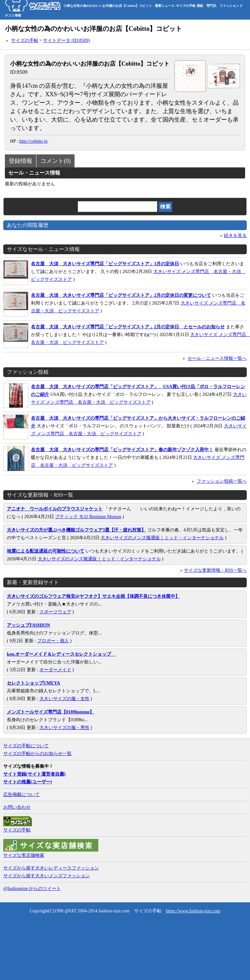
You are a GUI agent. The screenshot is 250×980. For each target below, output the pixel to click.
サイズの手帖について (26, 746)
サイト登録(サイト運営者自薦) (34, 774)
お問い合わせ (17, 807)
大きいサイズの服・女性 (64, 699)
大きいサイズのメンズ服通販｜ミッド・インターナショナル (162, 538)
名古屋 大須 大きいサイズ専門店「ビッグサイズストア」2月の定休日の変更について (121, 295)
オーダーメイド (55, 670)
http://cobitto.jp (33, 141)
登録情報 (21, 161)
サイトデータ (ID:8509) (66, 40)
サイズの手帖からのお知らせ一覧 (37, 754)
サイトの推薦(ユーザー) (28, 782)
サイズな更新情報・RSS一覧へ (215, 570)
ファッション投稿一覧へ (222, 481)
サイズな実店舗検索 (24, 855)
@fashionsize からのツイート (32, 889)
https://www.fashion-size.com (193, 911)
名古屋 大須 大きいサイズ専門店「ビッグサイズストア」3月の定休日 (105, 264)
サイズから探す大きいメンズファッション (47, 876)
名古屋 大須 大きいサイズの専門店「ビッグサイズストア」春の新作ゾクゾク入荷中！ (122, 450)
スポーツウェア (55, 612)
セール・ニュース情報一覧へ (217, 358)
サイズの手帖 (25, 40)
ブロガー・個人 (53, 641)
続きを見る (235, 235)
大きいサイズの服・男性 (64, 728)
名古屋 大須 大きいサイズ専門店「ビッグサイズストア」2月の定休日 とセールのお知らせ (128, 327)
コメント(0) (56, 161)
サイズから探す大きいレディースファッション (51, 868)
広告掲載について (21, 795)
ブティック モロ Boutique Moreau (88, 517)
